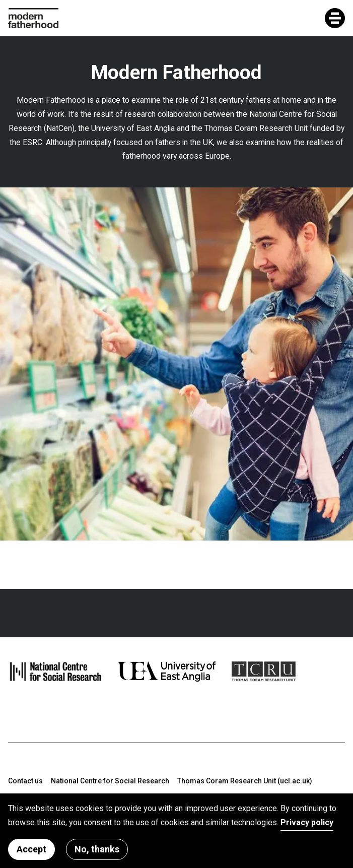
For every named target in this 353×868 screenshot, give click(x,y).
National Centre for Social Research (110, 781)
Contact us (25, 781)
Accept (31, 850)
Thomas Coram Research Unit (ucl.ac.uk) (245, 781)
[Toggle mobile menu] (335, 18)
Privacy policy (307, 823)
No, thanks (97, 850)
